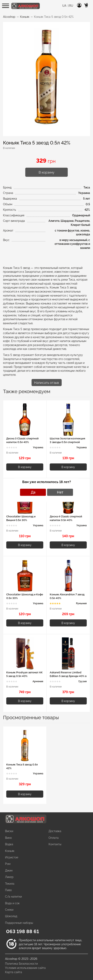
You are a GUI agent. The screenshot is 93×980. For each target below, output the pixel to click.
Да (33, 492)
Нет (60, 492)
